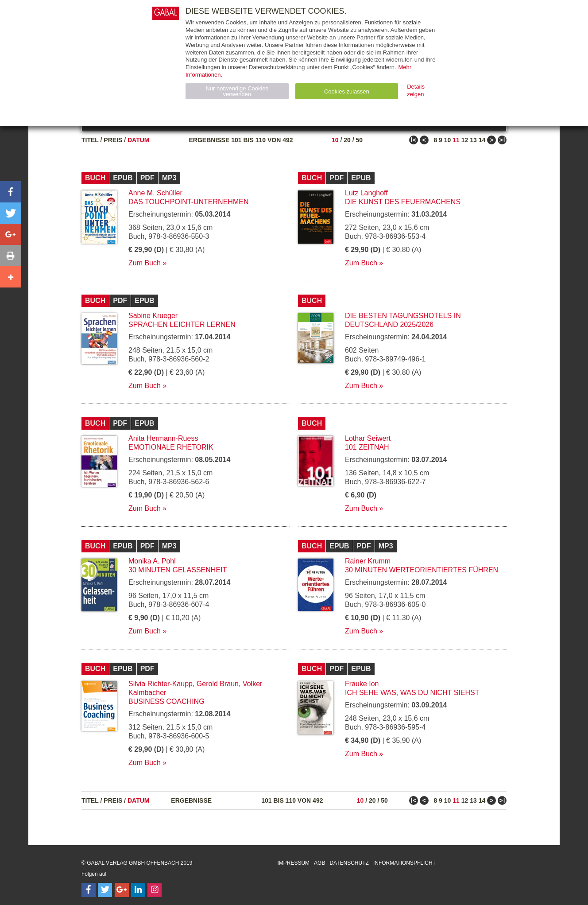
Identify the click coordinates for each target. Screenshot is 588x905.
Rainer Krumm (368, 561)
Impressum (293, 863)
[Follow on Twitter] (105, 890)
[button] (11, 192)
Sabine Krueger (153, 316)
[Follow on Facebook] (89, 890)
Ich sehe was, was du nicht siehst (412, 693)
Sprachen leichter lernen (182, 324)
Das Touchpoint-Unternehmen (188, 202)
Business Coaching (166, 701)
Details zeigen (416, 90)
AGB (319, 863)
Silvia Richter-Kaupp (161, 684)
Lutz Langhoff (366, 193)
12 (465, 140)
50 (359, 140)
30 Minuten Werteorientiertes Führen (422, 570)
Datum (139, 140)
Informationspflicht (404, 863)
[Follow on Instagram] (155, 890)
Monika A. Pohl (152, 561)
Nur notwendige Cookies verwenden (237, 91)
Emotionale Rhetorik (171, 447)
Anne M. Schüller (155, 193)
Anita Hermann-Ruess (163, 438)
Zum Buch (145, 263)
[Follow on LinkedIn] (138, 890)
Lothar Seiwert (368, 438)
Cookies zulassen (347, 91)
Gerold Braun (218, 684)
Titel (90, 140)
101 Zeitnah (367, 447)
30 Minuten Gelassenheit (178, 570)
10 (335, 140)
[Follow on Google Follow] (122, 890)
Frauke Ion (362, 684)
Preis (113, 140)
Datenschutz (349, 863)
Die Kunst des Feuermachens (403, 202)
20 (347, 140)
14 (482, 140)
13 (473, 140)
